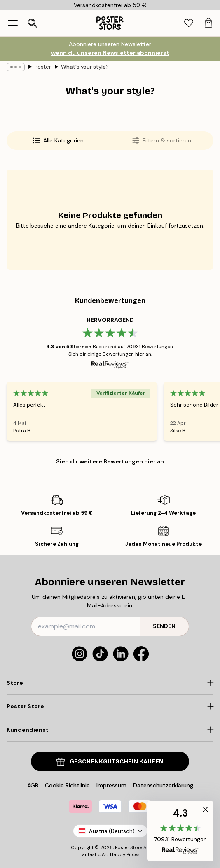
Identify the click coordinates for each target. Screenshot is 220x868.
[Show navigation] (13, 23)
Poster (43, 67)
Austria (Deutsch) (110, 831)
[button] (180, 831)
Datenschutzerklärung (163, 785)
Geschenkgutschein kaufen (110, 762)
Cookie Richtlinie (67, 785)
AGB (33, 785)
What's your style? (85, 67)
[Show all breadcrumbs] (16, 67)
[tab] (189, 23)
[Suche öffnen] (33, 23)
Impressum (111, 785)
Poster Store (129, 847)
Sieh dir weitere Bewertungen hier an (110, 461)
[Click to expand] (110, 683)
